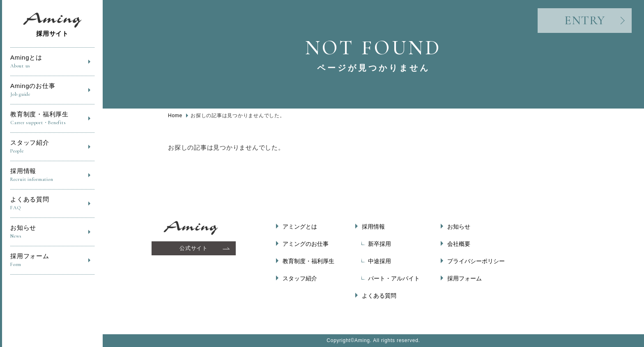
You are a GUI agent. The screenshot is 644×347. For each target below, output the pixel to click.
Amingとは (52, 62)
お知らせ (52, 232)
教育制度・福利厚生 (52, 119)
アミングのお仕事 (306, 244)
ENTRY (585, 20)
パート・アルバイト (394, 278)
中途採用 (379, 261)
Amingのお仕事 (52, 90)
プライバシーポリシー (476, 261)
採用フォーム (52, 260)
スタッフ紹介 (52, 147)
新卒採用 (379, 244)
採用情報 (52, 175)
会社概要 (459, 244)
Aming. (363, 340)
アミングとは (300, 227)
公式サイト (194, 248)
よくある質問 (52, 204)
